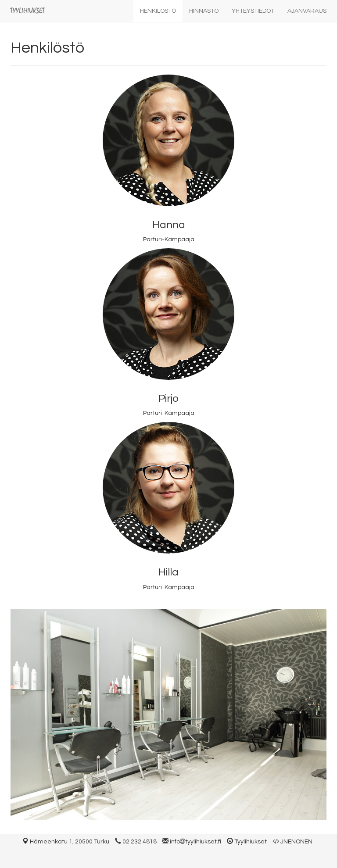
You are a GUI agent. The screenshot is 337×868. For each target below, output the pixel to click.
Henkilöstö (158, 11)
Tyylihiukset (28, 11)
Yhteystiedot (253, 11)
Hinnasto (204, 11)
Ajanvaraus (307, 11)
